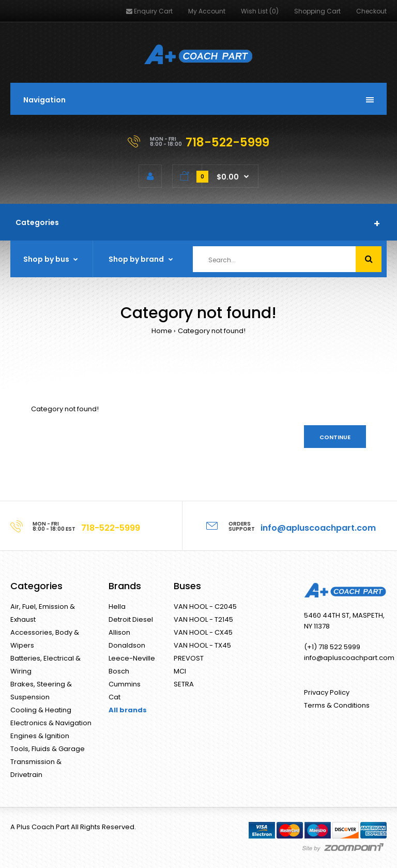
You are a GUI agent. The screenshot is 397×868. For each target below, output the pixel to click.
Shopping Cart (317, 11)
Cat (114, 697)
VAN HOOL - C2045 (205, 607)
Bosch (119, 671)
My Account (207, 11)
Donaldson (127, 645)
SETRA (184, 684)
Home (162, 331)
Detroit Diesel (131, 619)
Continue (335, 437)
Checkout (371, 11)
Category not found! (212, 331)
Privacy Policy (327, 692)
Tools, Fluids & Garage (48, 749)
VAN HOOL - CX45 (203, 632)
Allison (119, 632)
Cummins (125, 684)
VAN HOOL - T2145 (203, 619)
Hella (117, 607)
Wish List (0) (260, 11)
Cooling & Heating (41, 710)
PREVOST (189, 658)
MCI (180, 671)
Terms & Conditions (337, 705)
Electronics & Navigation (51, 723)
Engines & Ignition (40, 736)
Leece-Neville (132, 658)
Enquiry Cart (149, 11)
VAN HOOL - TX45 (202, 645)
